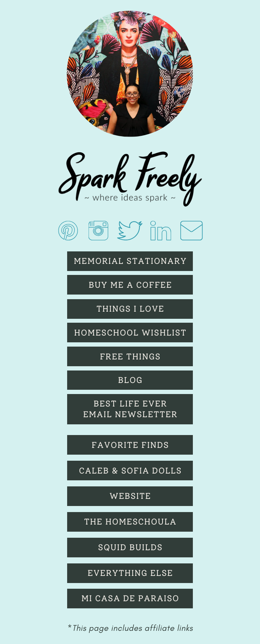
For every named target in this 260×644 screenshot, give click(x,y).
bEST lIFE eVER (130, 404)
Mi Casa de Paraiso (130, 598)
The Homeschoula (130, 522)
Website (130, 496)
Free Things (130, 357)
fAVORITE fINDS (130, 445)
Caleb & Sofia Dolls (130, 471)
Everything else (130, 573)
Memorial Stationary (131, 261)
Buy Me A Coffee (130, 285)
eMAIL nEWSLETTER (130, 414)
